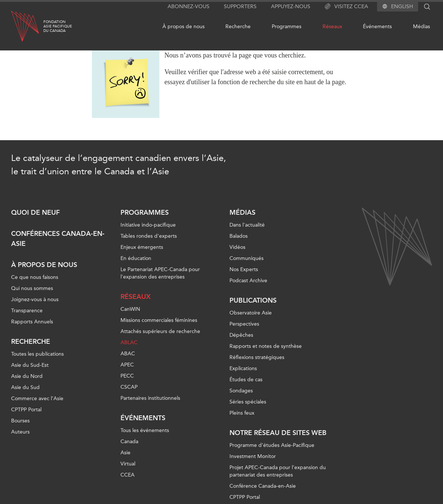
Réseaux (332, 27)
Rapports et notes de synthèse (266, 346)
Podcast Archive (248, 281)
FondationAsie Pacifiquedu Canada (58, 26)
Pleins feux (242, 413)
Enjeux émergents (142, 247)
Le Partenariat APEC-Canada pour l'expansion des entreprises (160, 273)
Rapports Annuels (32, 322)
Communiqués (247, 258)
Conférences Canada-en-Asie (58, 239)
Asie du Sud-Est (30, 365)
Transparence (27, 311)
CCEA (128, 475)
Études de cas (246, 380)
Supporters (240, 6)
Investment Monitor (253, 456)
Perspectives (244, 324)
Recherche (238, 27)
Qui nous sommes (32, 288)
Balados (239, 236)
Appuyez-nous (291, 6)
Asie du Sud (25, 387)
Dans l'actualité (247, 225)
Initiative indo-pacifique (148, 225)
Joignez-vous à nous (35, 299)
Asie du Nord (27, 376)
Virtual (128, 464)
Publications (253, 300)
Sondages (241, 391)
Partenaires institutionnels (150, 398)
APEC (127, 365)
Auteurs (20, 432)
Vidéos (237, 247)
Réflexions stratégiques (257, 357)
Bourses (20, 421)
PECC (127, 376)
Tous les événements (145, 430)
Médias (421, 27)
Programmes (287, 27)
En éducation (136, 258)
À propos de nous (184, 27)
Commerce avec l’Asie (37, 398)
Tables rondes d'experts (149, 236)
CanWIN (130, 309)
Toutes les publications (37, 354)
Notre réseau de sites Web (278, 433)
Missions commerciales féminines (159, 320)
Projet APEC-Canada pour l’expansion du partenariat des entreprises (278, 471)
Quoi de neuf (35, 213)
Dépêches (241, 335)
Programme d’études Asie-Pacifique (272, 445)
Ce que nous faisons (35, 277)
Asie (125, 453)
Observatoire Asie (251, 313)
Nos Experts (244, 269)
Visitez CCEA (346, 7)
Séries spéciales (248, 402)
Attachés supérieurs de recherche (160, 331)
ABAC (128, 354)
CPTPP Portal (26, 410)
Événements (377, 27)
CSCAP (129, 387)
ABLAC (129, 342)
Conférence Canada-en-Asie (263, 486)
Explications (243, 368)
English (402, 7)
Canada (129, 442)
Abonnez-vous (189, 6)
